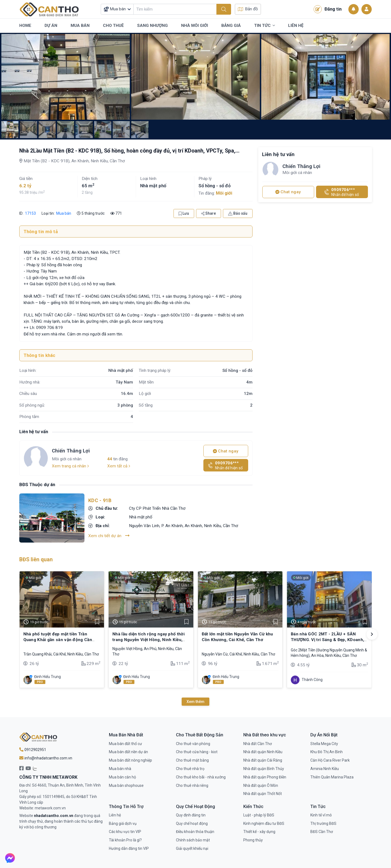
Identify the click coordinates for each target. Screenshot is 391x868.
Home (25, 26)
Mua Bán (80, 26)
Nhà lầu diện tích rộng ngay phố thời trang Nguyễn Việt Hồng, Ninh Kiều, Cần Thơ (149, 640)
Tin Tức (264, 26)
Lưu (184, 213)
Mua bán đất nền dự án (128, 752)
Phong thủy (253, 840)
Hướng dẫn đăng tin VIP (129, 848)
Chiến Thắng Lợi (71, 451)
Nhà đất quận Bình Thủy (264, 769)
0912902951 (33, 750)
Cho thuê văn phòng (193, 744)
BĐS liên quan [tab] (36, 560)
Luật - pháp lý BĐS (259, 815)
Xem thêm (195, 702)
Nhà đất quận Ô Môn (261, 785)
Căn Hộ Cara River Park (330, 760)
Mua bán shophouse (126, 785)
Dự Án (51, 26)
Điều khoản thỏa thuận (195, 832)
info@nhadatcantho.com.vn (46, 758)
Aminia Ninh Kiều (325, 769)
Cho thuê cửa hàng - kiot (197, 752)
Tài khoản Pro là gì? (125, 840)
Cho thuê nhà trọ (190, 769)
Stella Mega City (324, 744)
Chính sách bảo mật (193, 840)
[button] (372, 634)
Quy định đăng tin (191, 815)
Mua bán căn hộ (122, 777)
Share (209, 213)
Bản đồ (248, 9)
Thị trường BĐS (323, 823)
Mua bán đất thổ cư (125, 744)
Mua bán (64, 213)
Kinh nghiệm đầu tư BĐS (264, 823)
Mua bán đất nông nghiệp (130, 760)
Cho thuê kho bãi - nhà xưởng (201, 777)
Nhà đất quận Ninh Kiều (263, 752)
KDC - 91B (100, 500)
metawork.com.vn (50, 808)
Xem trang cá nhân (70, 466)
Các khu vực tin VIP (125, 832)
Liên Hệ (296, 26)
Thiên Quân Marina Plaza (332, 777)
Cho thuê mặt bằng (192, 760)
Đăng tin (328, 9)
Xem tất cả (119, 466)
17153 (30, 213)
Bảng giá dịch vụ (123, 823)
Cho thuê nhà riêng (192, 785)
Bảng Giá (231, 26)
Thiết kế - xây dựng (259, 832)
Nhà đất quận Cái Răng (263, 760)
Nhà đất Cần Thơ (258, 744)
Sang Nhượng (152, 26)
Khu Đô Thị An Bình (327, 752)
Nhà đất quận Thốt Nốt (263, 794)
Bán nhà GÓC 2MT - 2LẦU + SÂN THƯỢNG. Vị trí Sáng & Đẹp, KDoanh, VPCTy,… (327, 640)
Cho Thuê (113, 26)
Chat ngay (226, 451)
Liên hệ (115, 815)
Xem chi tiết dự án (109, 536)
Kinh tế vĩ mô (321, 815)
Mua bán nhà (120, 769)
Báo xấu (238, 213)
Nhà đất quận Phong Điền (265, 777)
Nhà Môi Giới (195, 26)
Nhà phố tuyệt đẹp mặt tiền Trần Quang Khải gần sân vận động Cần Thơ (58, 640)
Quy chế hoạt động (192, 823)
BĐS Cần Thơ (322, 832)
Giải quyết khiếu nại (192, 848)
